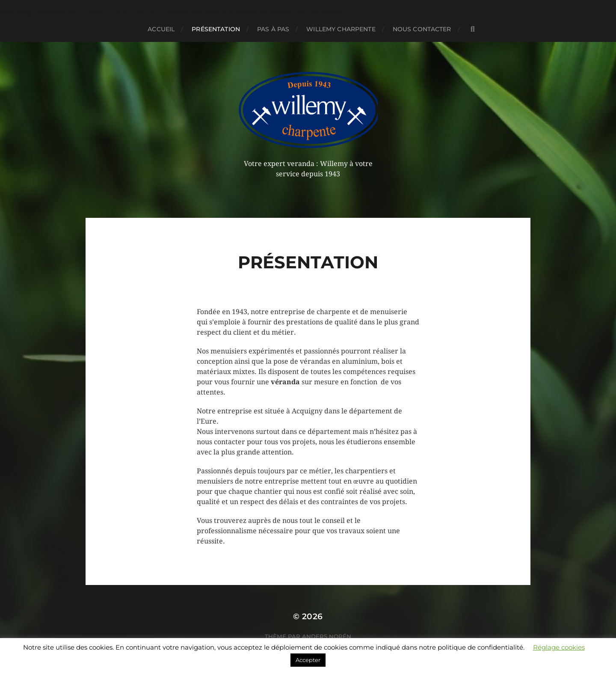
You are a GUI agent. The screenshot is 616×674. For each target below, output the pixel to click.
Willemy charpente (341, 29)
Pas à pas (273, 29)
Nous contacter (422, 29)
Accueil (161, 29)
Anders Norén (327, 636)
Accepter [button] (308, 660)
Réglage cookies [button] (559, 647)
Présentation (216, 29)
